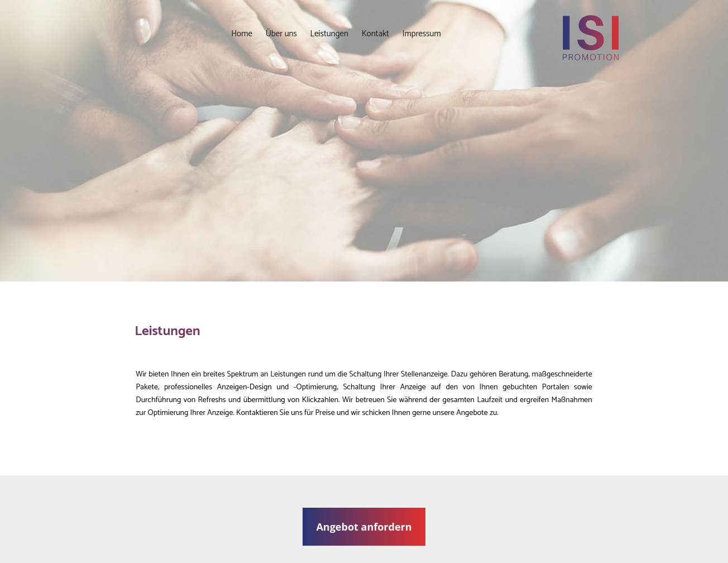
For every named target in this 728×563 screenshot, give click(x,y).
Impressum (422, 34)
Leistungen (329, 34)
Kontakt (375, 34)
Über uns (281, 34)
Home (242, 34)
